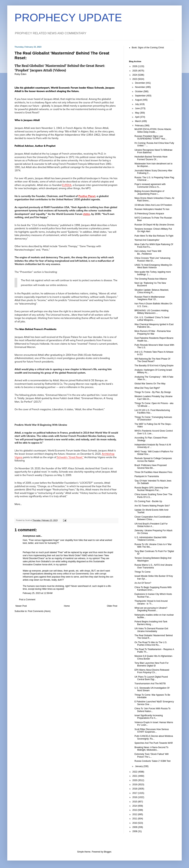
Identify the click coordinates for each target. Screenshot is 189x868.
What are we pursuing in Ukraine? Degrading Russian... (151, 609)
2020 (135, 780)
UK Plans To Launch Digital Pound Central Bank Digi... (151, 678)
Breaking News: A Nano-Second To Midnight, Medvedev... (151, 749)
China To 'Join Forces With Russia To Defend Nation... (152, 710)
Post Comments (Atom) (39, 611)
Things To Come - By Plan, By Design (153, 392)
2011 (135, 819)
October (139, 91)
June (138, 108)
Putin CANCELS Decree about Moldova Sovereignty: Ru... (154, 737)
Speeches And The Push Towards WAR (154, 743)
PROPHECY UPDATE (68, 18)
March (138, 121)
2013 (135, 810)
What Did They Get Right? (147, 388)
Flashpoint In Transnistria (147, 476)
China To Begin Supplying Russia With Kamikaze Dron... (153, 589)
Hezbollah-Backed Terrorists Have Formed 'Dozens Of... (151, 158)
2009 (135, 827)
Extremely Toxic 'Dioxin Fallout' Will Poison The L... (151, 755)
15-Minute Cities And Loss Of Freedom (153, 205)
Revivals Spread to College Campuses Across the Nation (153, 460)
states (87, 214)
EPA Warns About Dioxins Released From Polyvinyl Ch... (152, 671)
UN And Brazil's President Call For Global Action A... (151, 525)
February (140, 126)
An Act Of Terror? (143, 583)
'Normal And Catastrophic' (147, 240)
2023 (135, 79)
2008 (135, 831)
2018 (135, 789)
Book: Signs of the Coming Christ (148, 48)
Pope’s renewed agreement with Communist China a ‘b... (150, 186)
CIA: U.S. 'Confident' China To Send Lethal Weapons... (152, 319)
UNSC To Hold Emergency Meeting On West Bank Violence (153, 266)
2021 (135, 776)
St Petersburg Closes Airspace (149, 214)
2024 (135, 75)
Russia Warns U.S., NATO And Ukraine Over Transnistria (153, 566)
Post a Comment (27, 600)
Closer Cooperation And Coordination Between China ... (153, 518)
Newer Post (21, 606)
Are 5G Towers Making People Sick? (152, 506)
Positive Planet (87, 196)
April (137, 117)
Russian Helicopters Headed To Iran (152, 209)
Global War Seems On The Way (150, 384)
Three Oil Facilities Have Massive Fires (153, 472)
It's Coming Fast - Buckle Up (148, 501)
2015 (135, 802)
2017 (135, 793)
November (140, 87)
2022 (135, 772)
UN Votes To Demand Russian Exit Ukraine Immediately (151, 630)
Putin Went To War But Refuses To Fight (154, 236)
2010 (135, 823)
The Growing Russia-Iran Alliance (151, 279)
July (137, 104)
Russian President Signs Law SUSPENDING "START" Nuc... (151, 137)
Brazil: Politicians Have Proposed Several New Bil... (151, 467)
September (141, 96)
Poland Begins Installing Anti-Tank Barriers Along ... (151, 623)
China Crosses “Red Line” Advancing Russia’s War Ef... (152, 259)
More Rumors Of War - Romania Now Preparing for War (153, 332)
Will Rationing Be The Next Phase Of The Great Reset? (152, 360)
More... (18, 504)
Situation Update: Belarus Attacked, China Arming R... (152, 291)
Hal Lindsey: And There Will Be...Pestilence (148, 252)
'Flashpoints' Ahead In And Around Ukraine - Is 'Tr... (151, 602)
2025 (135, 71)
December (140, 83)
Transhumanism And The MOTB (150, 684)
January (139, 766)
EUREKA (67, 185)
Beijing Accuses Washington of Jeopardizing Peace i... (149, 192)
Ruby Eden (20, 74)
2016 (135, 797)
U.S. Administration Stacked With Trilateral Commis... (150, 539)
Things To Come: (143, 572)
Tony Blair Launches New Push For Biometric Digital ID (151, 664)
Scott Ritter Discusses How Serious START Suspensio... (152, 731)
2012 (135, 814)
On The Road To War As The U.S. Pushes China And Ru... (151, 644)
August (139, 100)
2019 (135, 785)
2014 (135, 806)
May (137, 113)
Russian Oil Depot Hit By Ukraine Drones (154, 225)
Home (67, 606)
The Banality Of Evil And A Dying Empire (154, 366)
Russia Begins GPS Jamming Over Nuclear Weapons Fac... (151, 489)
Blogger (107, 852)
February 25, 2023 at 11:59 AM (38, 593)
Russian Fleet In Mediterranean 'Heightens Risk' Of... (150, 298)
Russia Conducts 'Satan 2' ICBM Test (152, 761)
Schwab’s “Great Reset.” (70, 457)
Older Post (112, 606)
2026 (135, 66)
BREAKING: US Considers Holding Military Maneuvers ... (151, 312)
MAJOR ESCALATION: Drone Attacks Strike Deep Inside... (153, 130)
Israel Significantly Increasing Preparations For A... (149, 717)
